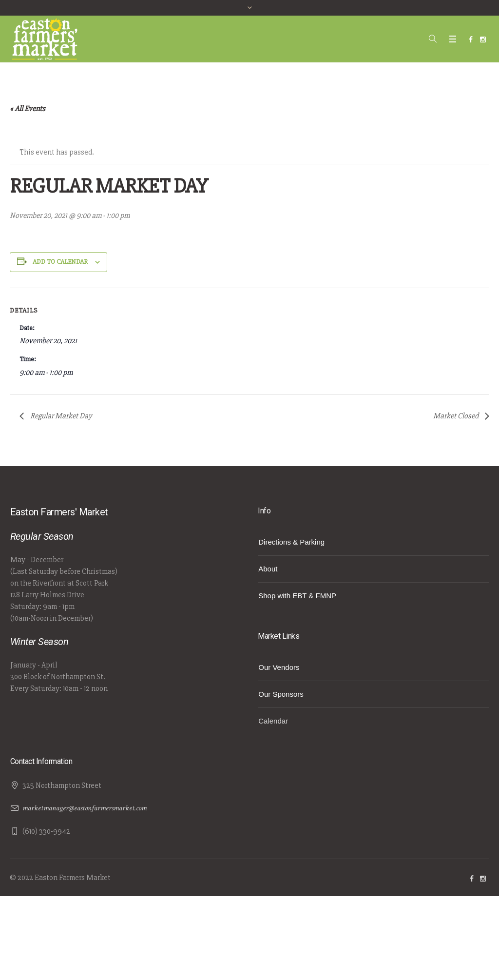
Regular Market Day (60, 416)
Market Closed (457, 416)
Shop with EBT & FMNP (297, 596)
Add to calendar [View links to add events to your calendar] (60, 262)
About (268, 569)
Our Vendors (279, 667)
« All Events (28, 109)
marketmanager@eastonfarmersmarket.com (85, 808)
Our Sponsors (281, 694)
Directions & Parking (291, 542)
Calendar (273, 721)
